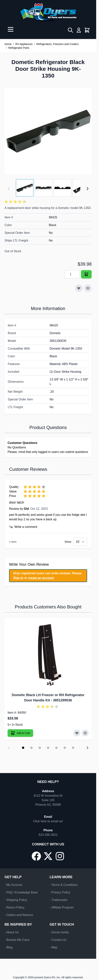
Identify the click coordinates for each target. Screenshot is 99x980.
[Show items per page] (80, 542)
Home (8, 44)
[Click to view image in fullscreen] (48, 131)
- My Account (13, 885)
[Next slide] (87, 748)
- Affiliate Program (62, 907)
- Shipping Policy (16, 900)
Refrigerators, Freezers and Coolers (57, 44)
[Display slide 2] (31, 748)
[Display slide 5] (56, 748)
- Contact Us (58, 940)
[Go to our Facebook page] (36, 856)
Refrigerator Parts (19, 48)
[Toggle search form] (70, 30)
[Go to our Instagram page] (60, 856)
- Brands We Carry (17, 940)
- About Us (12, 932)
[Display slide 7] (73, 748)
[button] (16, 202)
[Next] (87, 189)
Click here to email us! (48, 821)
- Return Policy (14, 907)
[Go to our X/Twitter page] (48, 856)
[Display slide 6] (65, 748)
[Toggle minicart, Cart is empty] (87, 30)
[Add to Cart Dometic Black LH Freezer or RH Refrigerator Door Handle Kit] (20, 733)
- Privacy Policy (60, 892)
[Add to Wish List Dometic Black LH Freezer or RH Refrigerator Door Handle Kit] (77, 733)
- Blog (9, 947)
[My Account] (79, 30)
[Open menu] (11, 29)
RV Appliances (24, 44)
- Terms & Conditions (64, 885)
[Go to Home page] (48, 12)
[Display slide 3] (40, 748)
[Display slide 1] (23, 748)
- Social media (59, 932)
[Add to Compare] (88, 288)
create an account (41, 578)
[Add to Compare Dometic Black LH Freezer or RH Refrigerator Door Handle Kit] (85, 733)
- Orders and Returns (19, 915)
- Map (53, 947)
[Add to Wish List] (79, 288)
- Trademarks (58, 900)
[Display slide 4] (48, 748)
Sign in (18, 578)
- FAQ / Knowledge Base (21, 892)
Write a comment (23, 527)
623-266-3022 (48, 835)
